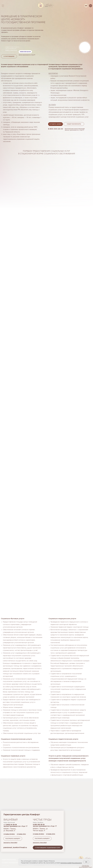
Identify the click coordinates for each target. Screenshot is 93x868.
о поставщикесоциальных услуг (16, 775)
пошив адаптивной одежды (69, 866)
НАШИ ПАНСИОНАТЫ (9, 860)
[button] (55, 124)
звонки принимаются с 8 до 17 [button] (27, 55)
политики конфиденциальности (71, 863)
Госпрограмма (30, 866)
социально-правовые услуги (52, 866)
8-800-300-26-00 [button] (25, 52)
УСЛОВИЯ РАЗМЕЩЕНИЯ (10, 862)
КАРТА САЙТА (5, 866)
